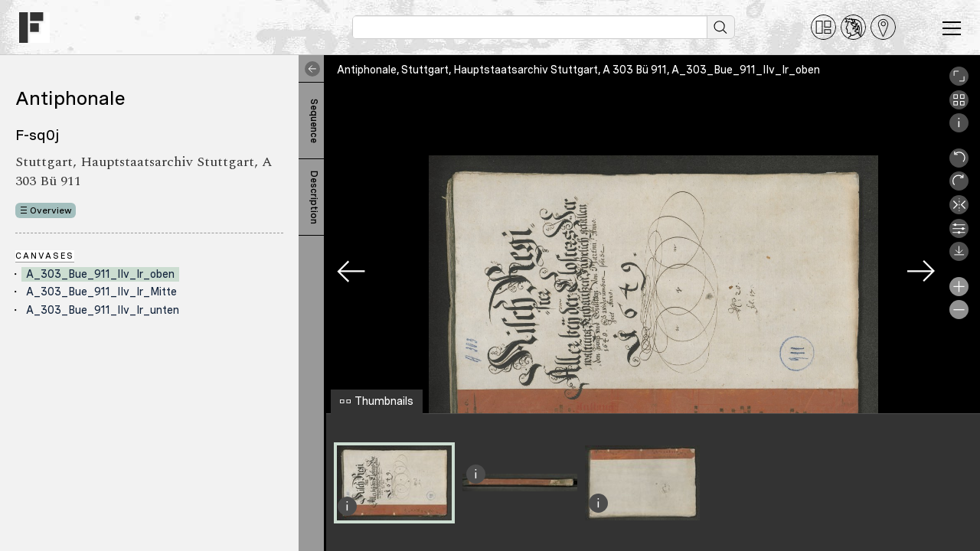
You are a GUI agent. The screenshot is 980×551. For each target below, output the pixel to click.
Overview (51, 210)
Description (314, 197)
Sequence (314, 121)
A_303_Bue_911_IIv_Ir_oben (100, 274)
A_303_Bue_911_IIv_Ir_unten (103, 310)
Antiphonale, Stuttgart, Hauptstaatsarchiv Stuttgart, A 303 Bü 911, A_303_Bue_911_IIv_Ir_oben (578, 70)
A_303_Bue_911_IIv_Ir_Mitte (101, 292)
